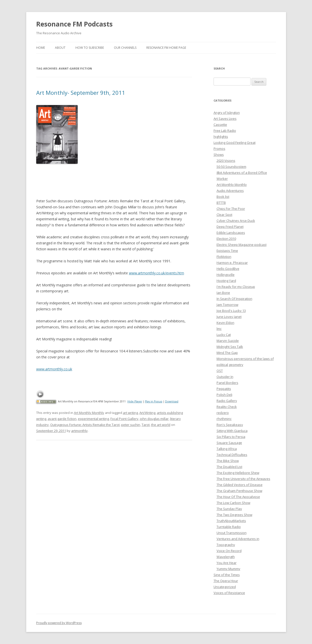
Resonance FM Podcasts (74, 24)
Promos (219, 149)
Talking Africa (227, 449)
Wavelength (226, 557)
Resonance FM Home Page (166, 48)
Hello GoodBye (228, 269)
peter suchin (131, 425)
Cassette (220, 125)
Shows (219, 155)
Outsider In (225, 377)
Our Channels (125, 48)
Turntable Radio (229, 527)
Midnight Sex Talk (230, 347)
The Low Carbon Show (233, 503)
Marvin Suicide (228, 341)
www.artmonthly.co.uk (54, 369)
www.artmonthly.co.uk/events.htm (156, 273)
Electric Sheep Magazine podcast (242, 245)
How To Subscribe (90, 48)
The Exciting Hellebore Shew (238, 473)
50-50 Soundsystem (231, 167)
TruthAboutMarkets (231, 521)
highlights (221, 137)
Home (41, 48)
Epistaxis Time (227, 251)
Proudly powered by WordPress (59, 623)
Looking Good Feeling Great (235, 143)
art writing (130, 413)
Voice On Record (229, 551)
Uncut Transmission (232, 533)
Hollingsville (226, 275)
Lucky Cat (224, 335)
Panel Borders (227, 383)
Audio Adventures (230, 191)
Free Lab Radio (225, 131)
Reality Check (227, 407)
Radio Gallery (227, 401)
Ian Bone (223, 293)
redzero (223, 413)
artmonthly (79, 431)
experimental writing (93, 419)
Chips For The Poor (231, 209)
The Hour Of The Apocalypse (238, 497)
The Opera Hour (226, 581)
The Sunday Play (229, 509)
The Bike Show (228, 461)
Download (172, 401)
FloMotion (224, 257)
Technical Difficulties (232, 455)
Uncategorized (225, 587)
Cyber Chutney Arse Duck (236, 221)
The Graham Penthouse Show (239, 491)
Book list (223, 197)
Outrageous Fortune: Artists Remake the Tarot (85, 425)
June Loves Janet (229, 317)
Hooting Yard (226, 281)
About (60, 48)
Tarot (146, 425)
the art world (161, 425)
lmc (219, 329)
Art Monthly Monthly (89, 413)
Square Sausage (229, 443)
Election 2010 (226, 239)
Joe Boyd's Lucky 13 (231, 311)
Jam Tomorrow (227, 305)
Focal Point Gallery (124, 419)
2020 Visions (226, 161)
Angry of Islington (227, 113)
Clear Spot (224, 215)
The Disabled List (229, 467)
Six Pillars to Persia (231, 437)
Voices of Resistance (229, 593)
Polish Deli (224, 395)
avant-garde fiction (62, 419)
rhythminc (224, 419)
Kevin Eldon (225, 323)
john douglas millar (154, 419)
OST (220, 371)
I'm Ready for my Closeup (236, 287)
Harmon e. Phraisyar (232, 263)
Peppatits (224, 389)
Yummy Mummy (228, 569)
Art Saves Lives (225, 119)
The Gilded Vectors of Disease (240, 485)
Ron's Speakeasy (230, 425)
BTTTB (221, 203)
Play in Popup (154, 401)
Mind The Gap (227, 353)
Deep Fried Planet (230, 227)
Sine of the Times (227, 575)
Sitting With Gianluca (232, 431)
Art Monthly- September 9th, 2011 (81, 93)
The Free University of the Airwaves (243, 479)
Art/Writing (147, 413)
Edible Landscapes (231, 233)
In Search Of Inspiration (234, 299)
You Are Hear (227, 563)
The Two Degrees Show (234, 515)
